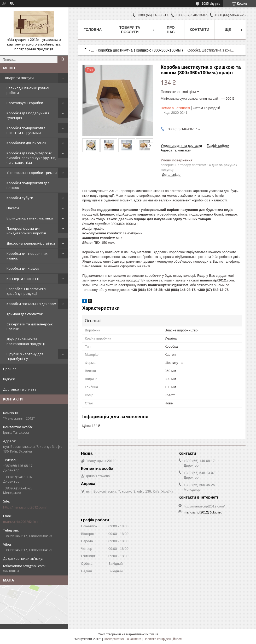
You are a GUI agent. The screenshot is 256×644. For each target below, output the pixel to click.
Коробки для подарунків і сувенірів (28, 115)
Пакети (13, 208)
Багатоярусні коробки (25, 103)
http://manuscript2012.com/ (25, 507)
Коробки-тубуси (20, 198)
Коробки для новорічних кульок (27, 256)
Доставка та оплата (20, 389)
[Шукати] (63, 59)
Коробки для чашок (23, 268)
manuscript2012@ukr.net (23, 522)
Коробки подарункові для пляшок (28, 185)
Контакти (199, 30)
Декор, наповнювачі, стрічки (31, 243)
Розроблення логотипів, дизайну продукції (27, 291)
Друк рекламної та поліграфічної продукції (26, 341)
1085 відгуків (211, 4)
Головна (93, 30)
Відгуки (9, 379)
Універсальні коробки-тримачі (32, 173)
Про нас (10, 369)
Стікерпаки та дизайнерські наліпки (30, 326)
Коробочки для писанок (26, 143)
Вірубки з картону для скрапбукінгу (25, 356)
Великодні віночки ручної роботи (28, 90)
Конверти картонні (23, 279)
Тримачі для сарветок (25, 314)
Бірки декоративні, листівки (30, 218)
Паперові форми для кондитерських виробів (26, 231)
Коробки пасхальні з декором (31, 304)
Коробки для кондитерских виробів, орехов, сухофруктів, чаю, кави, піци (31, 158)
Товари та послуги (18, 78)
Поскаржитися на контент (122, 639)
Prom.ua (152, 634)
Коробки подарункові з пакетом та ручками (26, 130)
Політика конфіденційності (163, 639)
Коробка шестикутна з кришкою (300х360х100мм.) (140, 50)
